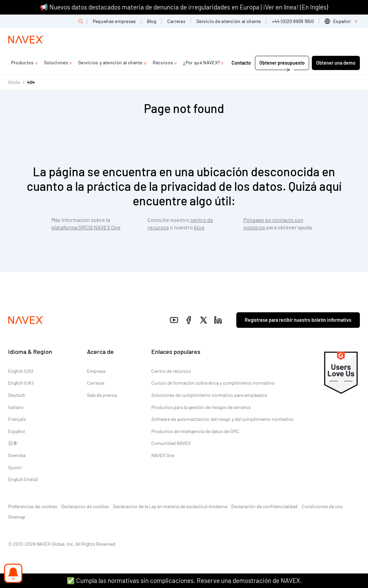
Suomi (15, 467)
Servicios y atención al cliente (110, 62)
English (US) (20, 371)
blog (199, 227)
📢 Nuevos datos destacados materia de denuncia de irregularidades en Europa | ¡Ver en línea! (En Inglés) (184, 7)
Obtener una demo (336, 63)
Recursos (163, 62)
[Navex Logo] (26, 40)
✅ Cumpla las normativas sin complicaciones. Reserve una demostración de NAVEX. (184, 580)
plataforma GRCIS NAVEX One (86, 227)
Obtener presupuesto (282, 63)
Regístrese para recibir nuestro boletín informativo (298, 320)
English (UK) (21, 383)
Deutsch (17, 395)
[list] (342, 21)
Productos (23, 62)
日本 (13, 443)
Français (17, 419)
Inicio (14, 82)
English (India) (23, 479)
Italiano (16, 407)
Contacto (241, 63)
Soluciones (56, 62)
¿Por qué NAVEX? (201, 62)
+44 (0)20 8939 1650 (293, 21)
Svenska (17, 455)
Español (16, 431)
